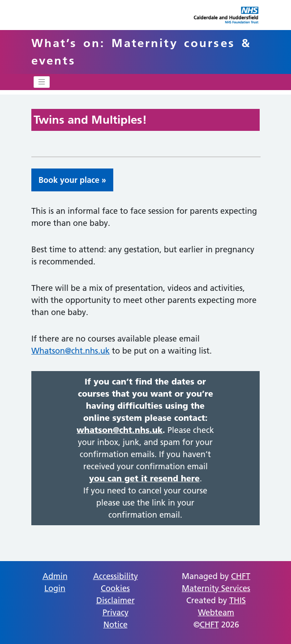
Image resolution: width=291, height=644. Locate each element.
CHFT (209, 625)
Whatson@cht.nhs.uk (71, 351)
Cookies (115, 588)
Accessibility (116, 576)
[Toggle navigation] (42, 82)
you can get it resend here (144, 478)
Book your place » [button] (72, 180)
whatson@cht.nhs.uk (120, 430)
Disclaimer (116, 600)
